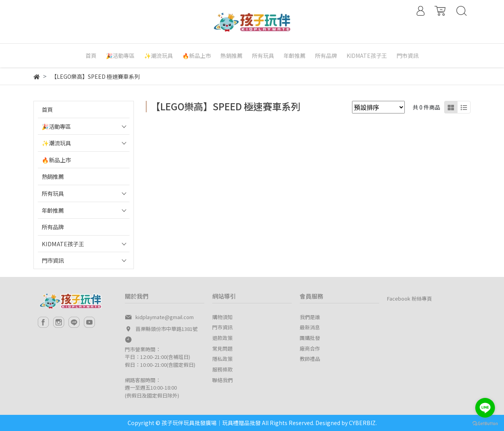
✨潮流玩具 (56, 143)
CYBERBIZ (362, 423)
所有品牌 (53, 227)
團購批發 (310, 338)
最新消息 (310, 327)
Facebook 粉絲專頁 (409, 298)
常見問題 (222, 348)
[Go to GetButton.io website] (485, 423)
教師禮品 (310, 359)
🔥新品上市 (56, 160)
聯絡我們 (222, 380)
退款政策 (222, 338)
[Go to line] (485, 408)
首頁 (47, 109)
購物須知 (222, 317)
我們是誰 (310, 317)
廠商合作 (310, 348)
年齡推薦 (53, 210)
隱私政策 (222, 359)
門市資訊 (53, 260)
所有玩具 (53, 193)
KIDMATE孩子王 (63, 244)
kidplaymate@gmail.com (165, 317)
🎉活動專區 (56, 126)
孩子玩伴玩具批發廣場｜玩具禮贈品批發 (211, 423)
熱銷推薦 (53, 176)
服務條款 (222, 369)
